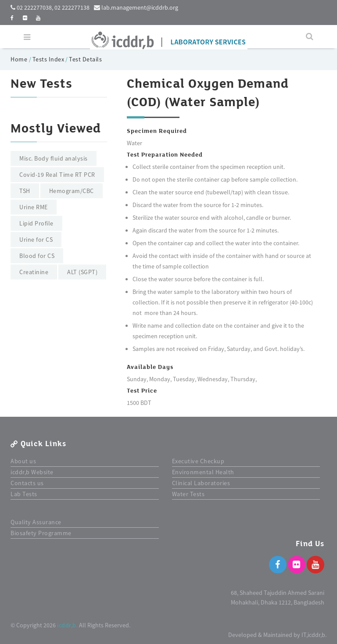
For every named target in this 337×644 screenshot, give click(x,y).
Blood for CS (37, 256)
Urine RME (34, 207)
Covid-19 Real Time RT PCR (57, 175)
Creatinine (34, 272)
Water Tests (188, 494)
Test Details (85, 59)
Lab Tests (24, 494)
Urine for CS (36, 240)
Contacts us (27, 483)
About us (23, 461)
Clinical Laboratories (201, 483)
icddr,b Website (32, 472)
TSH (25, 191)
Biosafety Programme (41, 533)
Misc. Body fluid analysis (54, 158)
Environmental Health (203, 472)
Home (20, 59)
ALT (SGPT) (82, 272)
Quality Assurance (36, 522)
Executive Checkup (198, 461)
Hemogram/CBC (72, 191)
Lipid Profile (36, 223)
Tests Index (48, 59)
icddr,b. (67, 625)
